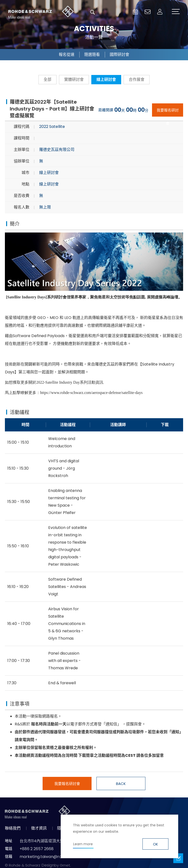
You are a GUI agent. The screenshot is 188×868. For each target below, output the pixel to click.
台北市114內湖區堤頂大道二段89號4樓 (53, 841)
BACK (121, 784)
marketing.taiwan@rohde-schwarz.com (58, 857)
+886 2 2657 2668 (37, 849)
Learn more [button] (83, 844)
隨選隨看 (92, 55)
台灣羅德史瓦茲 (41, 12)
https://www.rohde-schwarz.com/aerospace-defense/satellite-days (91, 393)
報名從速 (67, 55)
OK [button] (155, 844)
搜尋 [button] (93, 12)
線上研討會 (106, 79)
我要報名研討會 (168, 112)
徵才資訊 (39, 828)
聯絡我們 (13, 828)
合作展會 (137, 79)
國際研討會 (119, 55)
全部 (47, 79)
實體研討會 (74, 79)
